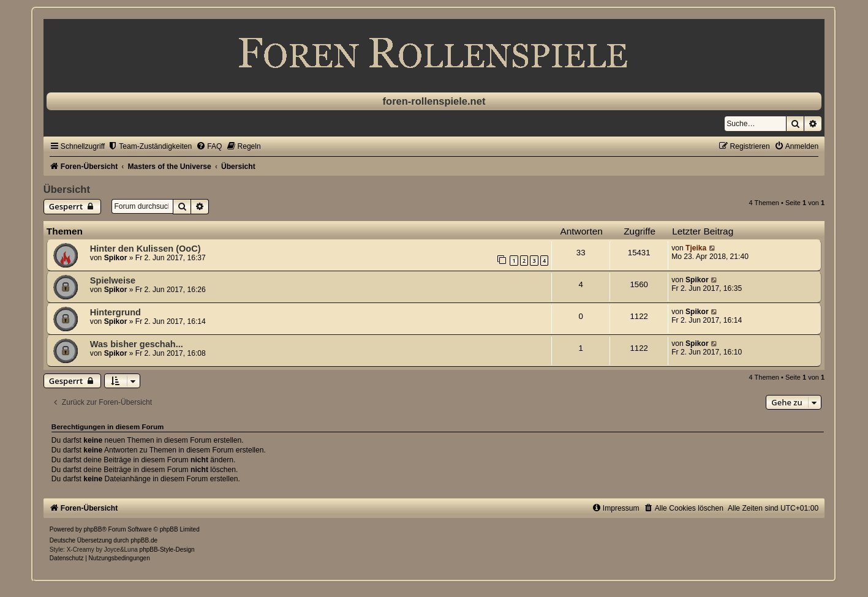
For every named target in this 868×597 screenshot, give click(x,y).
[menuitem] (150, 146)
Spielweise (113, 280)
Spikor (116, 258)
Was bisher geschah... (137, 344)
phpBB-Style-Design (167, 550)
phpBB (92, 529)
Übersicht (67, 189)
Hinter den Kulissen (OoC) (145, 249)
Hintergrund (115, 312)
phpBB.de (144, 540)
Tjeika (696, 248)
